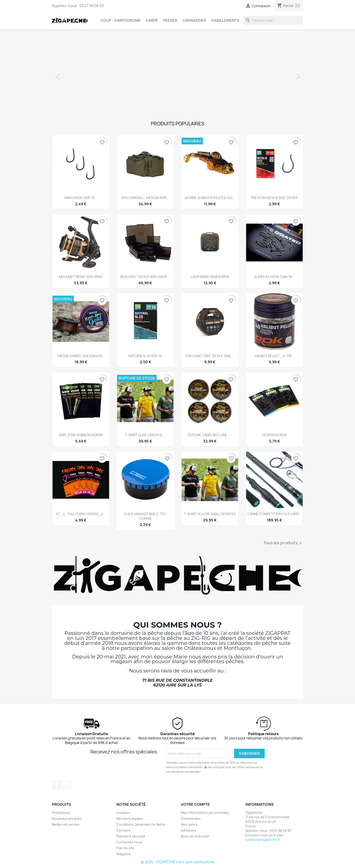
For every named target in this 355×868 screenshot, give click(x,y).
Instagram (67, 785)
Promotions (61, 813)
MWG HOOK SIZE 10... (81, 198)
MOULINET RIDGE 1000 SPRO (81, 277)
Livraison (123, 813)
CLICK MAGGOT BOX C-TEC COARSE (145, 516)
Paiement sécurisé (131, 836)
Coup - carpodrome (121, 20)
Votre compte (195, 804)
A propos (123, 830)
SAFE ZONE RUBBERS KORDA (81, 435)
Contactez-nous (129, 842)
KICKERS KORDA (274, 435)
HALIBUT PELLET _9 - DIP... (274, 356)
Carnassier (194, 20)
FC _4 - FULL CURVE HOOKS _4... (81, 514)
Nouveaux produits (67, 819)
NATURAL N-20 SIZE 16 (145, 356)
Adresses (188, 830)
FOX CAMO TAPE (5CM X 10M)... (210, 356)
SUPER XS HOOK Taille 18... (274, 277)
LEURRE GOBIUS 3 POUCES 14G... (210, 198)
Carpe (152, 20)
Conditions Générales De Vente (141, 824)
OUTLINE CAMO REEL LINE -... (210, 435)
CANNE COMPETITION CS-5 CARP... (274, 514)
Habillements (225, 20)
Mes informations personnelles (205, 813)
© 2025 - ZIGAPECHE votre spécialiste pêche (178, 862)
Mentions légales (130, 819)
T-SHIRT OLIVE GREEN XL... (145, 435)
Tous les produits (283, 543)
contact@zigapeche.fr (263, 840)
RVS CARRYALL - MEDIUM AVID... (145, 198)
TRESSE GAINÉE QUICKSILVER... (81, 356)
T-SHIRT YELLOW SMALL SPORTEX (210, 514)
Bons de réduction (195, 836)
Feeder (170, 20)
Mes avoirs (189, 824)
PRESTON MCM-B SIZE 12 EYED (274, 198)
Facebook (57, 785)
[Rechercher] (273, 20)
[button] (71, 74)
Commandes (191, 819)
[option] (177, 74)
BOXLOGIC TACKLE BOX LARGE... (145, 277)
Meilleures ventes (66, 824)
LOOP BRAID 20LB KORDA (210, 277)
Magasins (124, 854)
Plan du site (125, 848)
